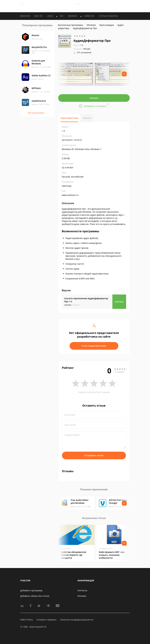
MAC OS (38, 16)
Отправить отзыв (94, 455)
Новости (89, 16)
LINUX (50, 16)
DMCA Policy (27, 620)
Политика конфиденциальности (77, 620)
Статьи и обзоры (108, 16)
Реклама (82, 596)
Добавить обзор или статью (35, 596)
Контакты (82, 590)
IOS (62, 16)
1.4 (78, 45)
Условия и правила (46, 620)
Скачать (94, 98)
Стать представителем (94, 346)
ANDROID (72, 16)
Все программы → (37, 113)
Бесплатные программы (71, 25)
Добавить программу (31, 590)
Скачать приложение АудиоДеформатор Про (86, 300)
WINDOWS (25, 16)
